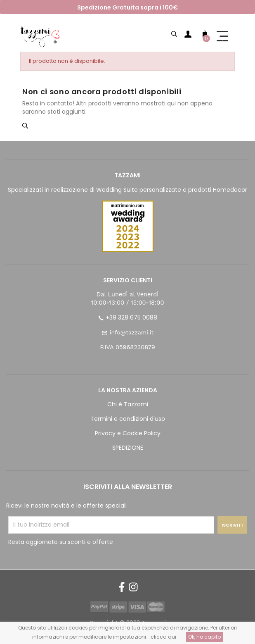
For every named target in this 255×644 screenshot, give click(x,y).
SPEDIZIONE (128, 448)
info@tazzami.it (132, 332)
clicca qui (163, 637)
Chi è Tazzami (128, 404)
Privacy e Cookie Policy (128, 433)
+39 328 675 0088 (131, 317)
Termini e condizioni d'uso (128, 419)
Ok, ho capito (204, 637)
